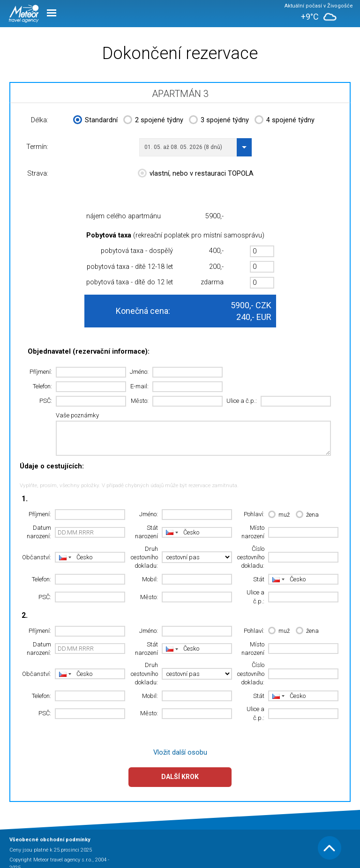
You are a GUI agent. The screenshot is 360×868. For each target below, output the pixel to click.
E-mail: (139, 386)
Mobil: (150, 579)
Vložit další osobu (180, 753)
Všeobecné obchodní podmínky (50, 840)
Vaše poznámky (77, 415)
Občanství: (37, 557)
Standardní (95, 121)
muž (279, 515)
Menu (52, 13)
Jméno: (139, 372)
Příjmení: (41, 372)
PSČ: (46, 401)
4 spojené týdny (285, 121)
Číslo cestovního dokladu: (251, 557)
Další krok (180, 777)
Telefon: (42, 386)
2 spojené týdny (153, 121)
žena (307, 515)
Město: (140, 401)
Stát (259, 579)
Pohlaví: (254, 514)
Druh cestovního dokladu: (144, 557)
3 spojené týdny (219, 121)
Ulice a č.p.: (242, 401)
